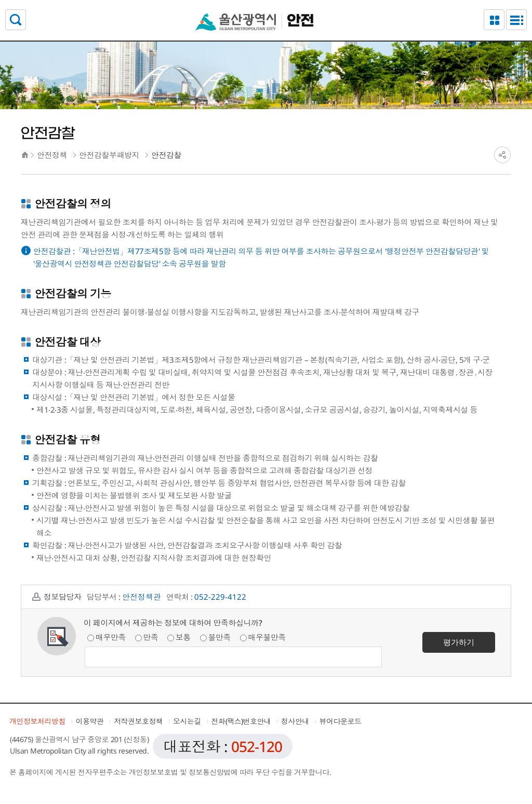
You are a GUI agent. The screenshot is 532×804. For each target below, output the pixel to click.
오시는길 (187, 721)
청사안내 (295, 721)
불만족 (216, 637)
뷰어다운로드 (341, 721)
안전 (301, 21)
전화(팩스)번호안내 (241, 721)
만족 (147, 637)
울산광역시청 (236, 22)
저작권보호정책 (138, 721)
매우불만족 (263, 637)
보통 (179, 637)
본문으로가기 (266, 0)
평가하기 (459, 642)
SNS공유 (502, 155)
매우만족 (107, 637)
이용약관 (90, 721)
